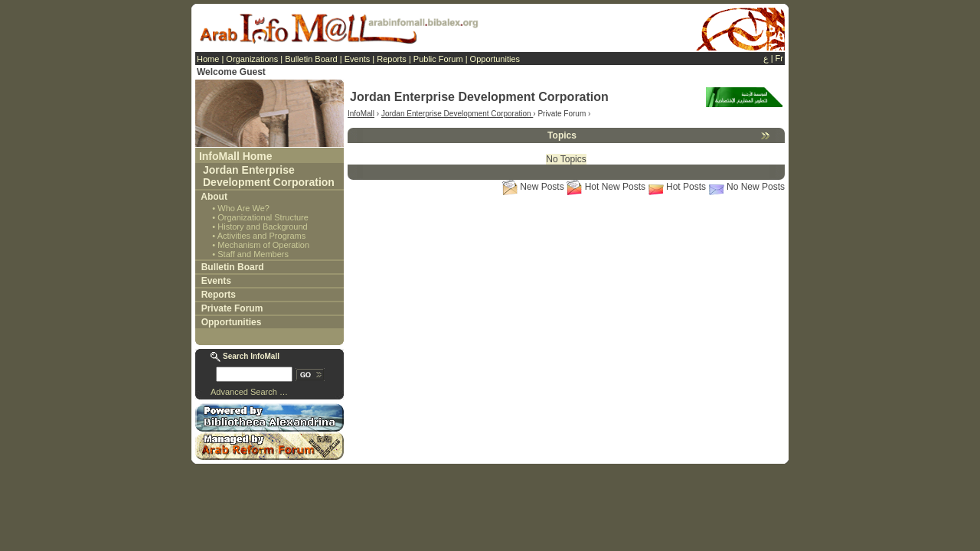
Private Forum (232, 308)
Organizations (252, 59)
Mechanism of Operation (263, 245)
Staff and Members (253, 254)
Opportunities (495, 59)
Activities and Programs (262, 236)
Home (208, 59)
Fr (779, 58)
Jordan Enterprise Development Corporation (269, 176)
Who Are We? (243, 208)
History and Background (262, 227)
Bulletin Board (311, 59)
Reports (392, 59)
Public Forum (438, 59)
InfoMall (361, 114)
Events (358, 59)
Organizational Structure (263, 217)
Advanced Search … (249, 392)
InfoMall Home (236, 156)
